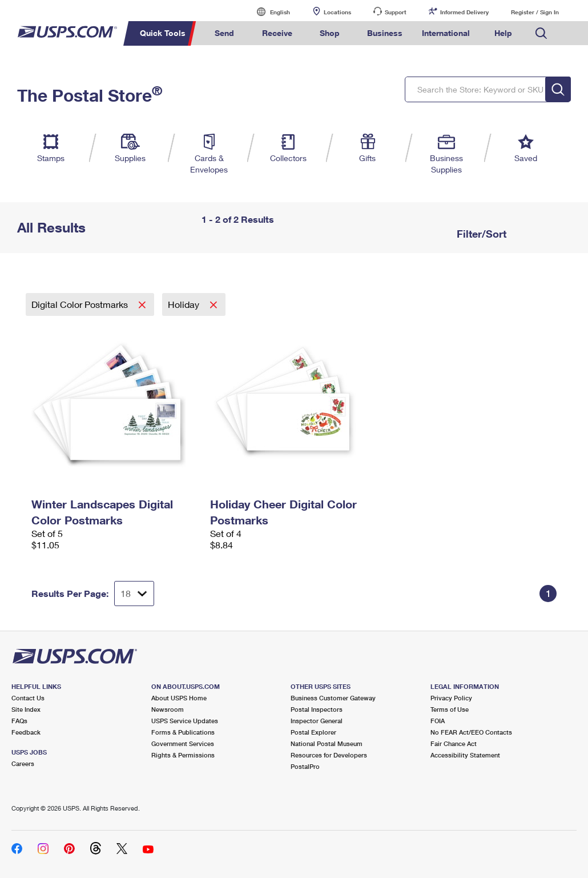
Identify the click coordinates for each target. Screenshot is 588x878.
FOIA (438, 721)
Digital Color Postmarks (81, 304)
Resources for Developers (329, 755)
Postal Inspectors (317, 709)
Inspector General (317, 721)
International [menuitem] (446, 33)
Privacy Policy (451, 698)
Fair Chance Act (454, 743)
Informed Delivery (464, 12)
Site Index (26, 709)
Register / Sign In (535, 12)
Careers (23, 763)
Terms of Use (450, 709)
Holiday (185, 304)
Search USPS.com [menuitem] (541, 33)
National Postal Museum (327, 743)
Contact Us (28, 698)
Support (396, 12)
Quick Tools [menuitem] (163, 33)
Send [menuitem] (224, 33)
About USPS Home (179, 698)
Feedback (26, 732)
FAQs (19, 721)
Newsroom (168, 709)
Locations (337, 12)
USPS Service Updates (185, 721)
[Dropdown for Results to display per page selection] (134, 594)
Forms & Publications (183, 732)
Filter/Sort (480, 234)
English (268, 12)
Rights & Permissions (183, 755)
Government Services (183, 743)
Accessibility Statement (465, 755)
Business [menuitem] (385, 33)
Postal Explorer (313, 732)
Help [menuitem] (503, 33)
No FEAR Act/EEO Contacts (471, 732)
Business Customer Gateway (333, 698)
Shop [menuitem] (330, 33)
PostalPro (305, 766)
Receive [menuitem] (277, 33)
